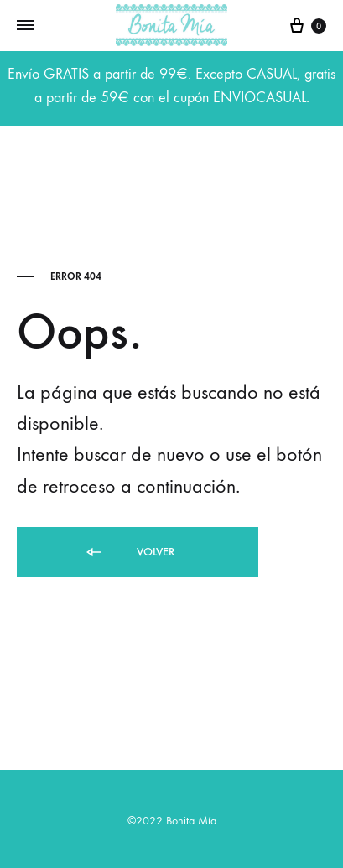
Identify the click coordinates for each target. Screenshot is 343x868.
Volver (129, 553)
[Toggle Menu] (25, 26)
